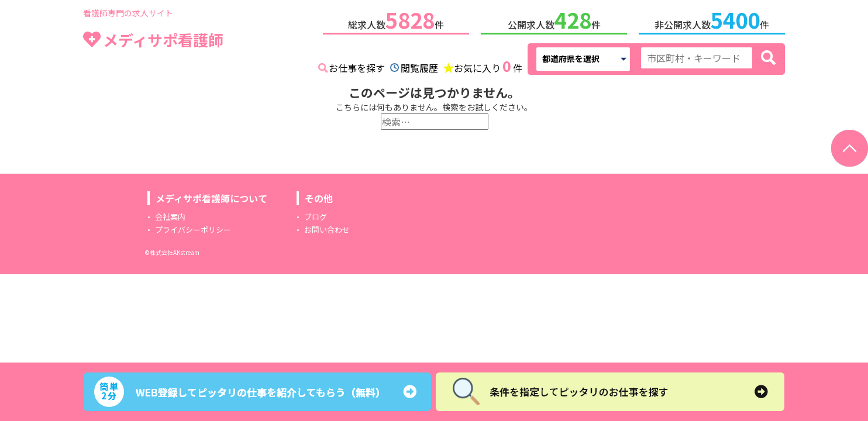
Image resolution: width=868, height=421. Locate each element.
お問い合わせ (327, 230)
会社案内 (170, 217)
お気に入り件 (488, 67)
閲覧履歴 (419, 68)
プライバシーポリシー (193, 230)
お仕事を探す (357, 68)
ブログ (316, 217)
